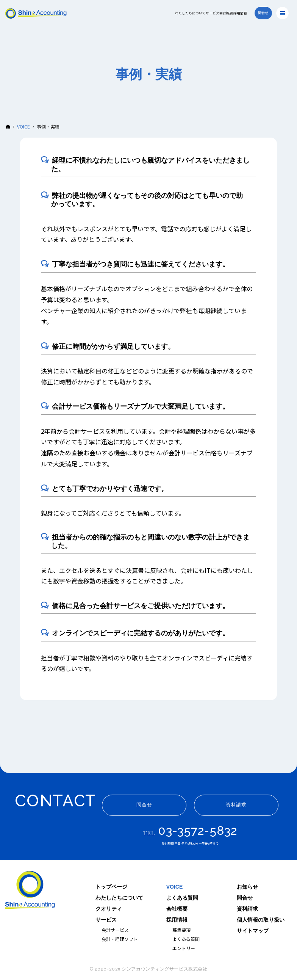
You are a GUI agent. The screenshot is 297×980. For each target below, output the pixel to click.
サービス (106, 920)
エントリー (184, 948)
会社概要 (177, 909)
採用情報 (177, 920)
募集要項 (181, 930)
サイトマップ (253, 931)
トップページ (111, 887)
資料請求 (247, 909)
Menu (282, 13)
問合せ (245, 898)
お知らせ (247, 887)
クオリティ (109, 909)
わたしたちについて (119, 898)
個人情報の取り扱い (261, 920)
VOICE (175, 887)
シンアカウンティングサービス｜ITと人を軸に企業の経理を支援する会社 (30, 891)
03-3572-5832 (198, 831)
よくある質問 (182, 898)
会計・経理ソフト (120, 939)
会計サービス (115, 930)
